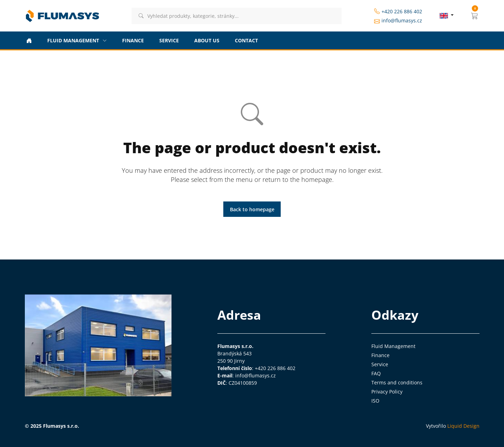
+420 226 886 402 (398, 11)
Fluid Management (393, 346)
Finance (380, 355)
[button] (475, 16)
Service (380, 364)
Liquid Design (463, 426)
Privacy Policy (387, 392)
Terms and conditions (397, 382)
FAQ (376, 373)
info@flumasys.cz (398, 21)
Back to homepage (252, 209)
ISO (375, 401)
